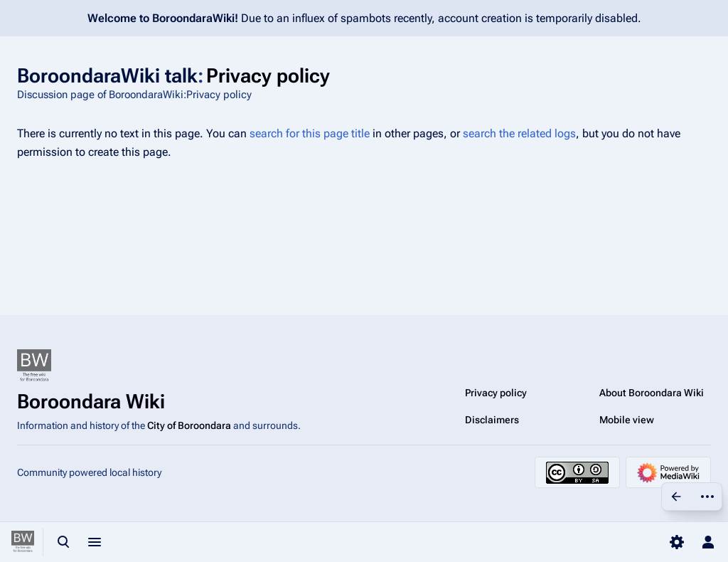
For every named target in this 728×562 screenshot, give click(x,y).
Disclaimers (492, 420)
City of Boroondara (189, 425)
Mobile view (627, 420)
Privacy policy (496, 393)
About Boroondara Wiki (652, 393)
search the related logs (519, 133)
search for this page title (310, 133)
